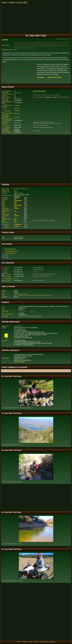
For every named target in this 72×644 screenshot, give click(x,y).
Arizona (12, 2)
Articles (30, 642)
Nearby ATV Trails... (55, 77)
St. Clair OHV (22, 2)
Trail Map (5, 40)
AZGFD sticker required (39, 91)
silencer (48, 97)
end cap (54, 97)
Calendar (36, 642)
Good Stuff (52, 642)
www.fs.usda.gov (19, 362)
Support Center (44, 642)
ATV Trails (24, 642)
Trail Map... (41, 77)
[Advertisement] (36, 159)
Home (4, 2)
